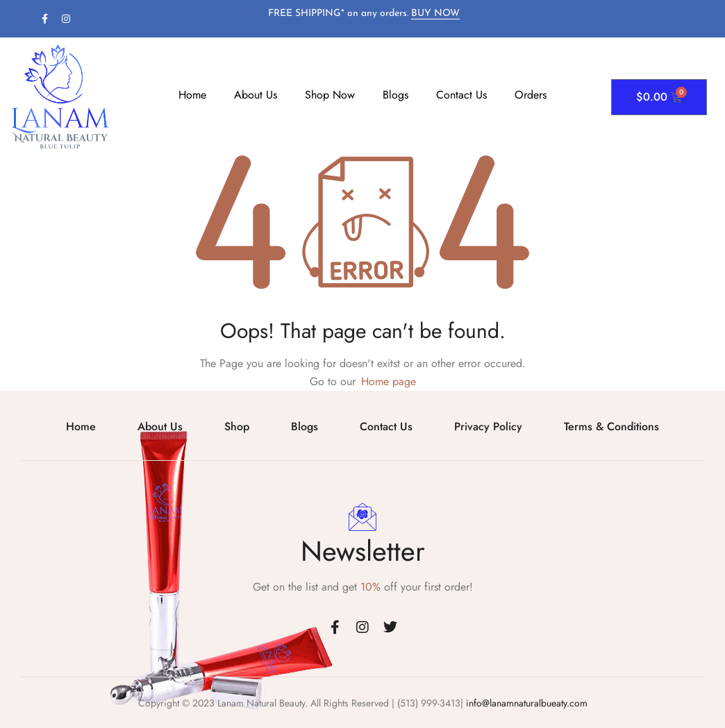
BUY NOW (435, 14)
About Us (256, 95)
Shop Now (330, 95)
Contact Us (461, 95)
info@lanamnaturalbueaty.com (525, 703)
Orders (531, 95)
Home (192, 95)
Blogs (395, 95)
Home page (389, 381)
